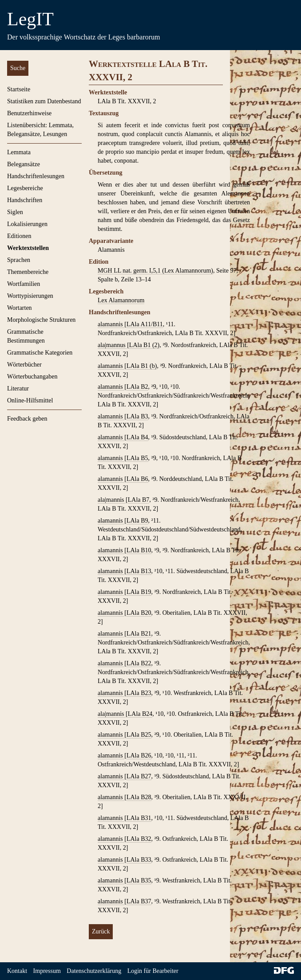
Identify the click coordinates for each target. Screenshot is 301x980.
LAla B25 (139, 735)
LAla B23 (139, 693)
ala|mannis (112, 500)
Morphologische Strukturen (41, 320)
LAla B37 (139, 901)
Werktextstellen (28, 248)
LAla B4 (137, 437)
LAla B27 (139, 776)
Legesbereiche (25, 188)
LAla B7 (139, 500)
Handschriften (25, 200)
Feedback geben (27, 419)
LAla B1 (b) (142, 366)
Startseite (19, 89)
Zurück (101, 931)
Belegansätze (24, 164)
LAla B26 (139, 755)
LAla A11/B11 (145, 324)
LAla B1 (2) (144, 345)
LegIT (30, 19)
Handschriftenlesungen (36, 176)
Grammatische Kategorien (40, 353)
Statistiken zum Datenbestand (44, 101)
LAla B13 (139, 571)
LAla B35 (139, 880)
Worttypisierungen (30, 296)
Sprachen (19, 260)
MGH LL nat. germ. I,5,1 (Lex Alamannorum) (155, 271)
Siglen (15, 212)
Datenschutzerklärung (94, 971)
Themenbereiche (28, 272)
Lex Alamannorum (121, 300)
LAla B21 (139, 634)
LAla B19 (139, 592)
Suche (18, 68)
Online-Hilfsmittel (30, 400)
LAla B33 (139, 860)
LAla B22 (139, 663)
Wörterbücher (24, 365)
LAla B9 (137, 521)
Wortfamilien (24, 284)
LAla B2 (137, 387)
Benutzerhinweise (29, 113)
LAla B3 (137, 416)
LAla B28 (139, 797)
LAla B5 (137, 458)
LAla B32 (139, 839)
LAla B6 (137, 479)
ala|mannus (112, 345)
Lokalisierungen (27, 224)
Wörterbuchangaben (32, 377)
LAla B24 (140, 714)
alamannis (111, 324)
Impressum (47, 971)
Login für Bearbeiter (153, 971)
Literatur (18, 388)
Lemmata (19, 152)
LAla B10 (139, 550)
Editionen (19, 236)
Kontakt (17, 971)
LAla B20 (139, 613)
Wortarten (20, 308)
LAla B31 (139, 818)
